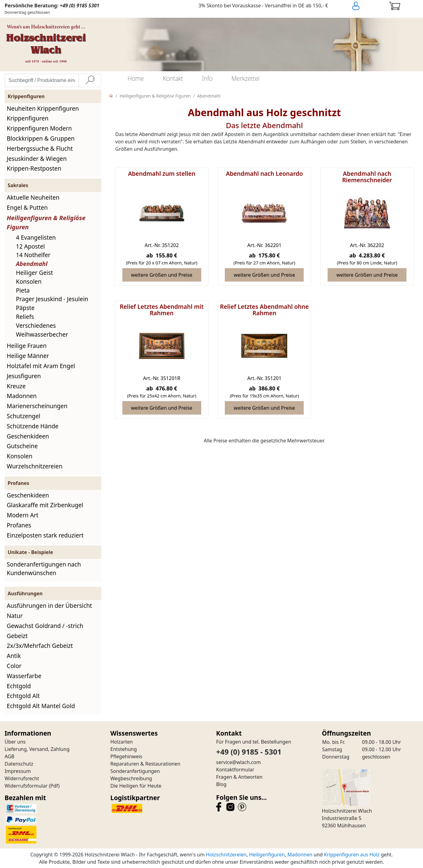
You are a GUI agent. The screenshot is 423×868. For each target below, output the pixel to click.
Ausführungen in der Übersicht (49, 606)
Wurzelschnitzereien (35, 466)
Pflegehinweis (126, 756)
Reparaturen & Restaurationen (145, 764)
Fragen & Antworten (239, 777)
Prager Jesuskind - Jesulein (52, 299)
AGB (9, 756)
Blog (221, 784)
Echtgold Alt (23, 696)
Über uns (15, 742)
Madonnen (22, 396)
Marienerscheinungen (37, 406)
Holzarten (122, 742)
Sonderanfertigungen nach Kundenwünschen (44, 569)
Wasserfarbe (24, 676)
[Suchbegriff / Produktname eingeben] (42, 80)
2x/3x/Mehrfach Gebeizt (40, 646)
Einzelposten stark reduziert (45, 535)
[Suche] (90, 80)
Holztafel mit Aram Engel (41, 366)
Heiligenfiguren (267, 855)
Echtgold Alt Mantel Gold (41, 706)
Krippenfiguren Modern (39, 128)
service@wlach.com (239, 762)
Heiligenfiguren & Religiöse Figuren (155, 96)
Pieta (23, 290)
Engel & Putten (27, 207)
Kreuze (16, 386)
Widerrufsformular (26, 786)
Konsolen (29, 281)
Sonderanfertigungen (135, 771)
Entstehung (124, 749)
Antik (14, 656)
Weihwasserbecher (42, 334)
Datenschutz (19, 764)
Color (14, 666)
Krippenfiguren (28, 118)
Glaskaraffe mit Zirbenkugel (45, 505)
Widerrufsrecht (22, 778)
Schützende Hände (33, 426)
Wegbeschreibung (131, 778)
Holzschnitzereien (226, 855)
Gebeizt (17, 636)
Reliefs (25, 317)
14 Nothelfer (33, 255)
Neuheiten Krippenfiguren (43, 108)
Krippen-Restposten (34, 168)
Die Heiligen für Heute (136, 786)
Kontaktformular (235, 770)
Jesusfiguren (24, 376)
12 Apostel (30, 246)
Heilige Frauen (27, 346)
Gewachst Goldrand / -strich (45, 626)
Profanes (19, 525)
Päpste (25, 308)
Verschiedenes (36, 325)
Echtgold (19, 686)
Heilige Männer (28, 356)
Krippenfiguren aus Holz (352, 855)
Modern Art (23, 515)
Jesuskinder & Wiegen (37, 159)
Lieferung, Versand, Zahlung (37, 749)
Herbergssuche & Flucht (40, 148)
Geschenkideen (28, 436)
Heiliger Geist (34, 273)
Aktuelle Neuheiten (33, 197)
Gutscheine (22, 446)
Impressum (18, 771)
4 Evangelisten (36, 237)
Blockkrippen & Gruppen (41, 138)
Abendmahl (32, 264)
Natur (15, 616)
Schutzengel (24, 416)
